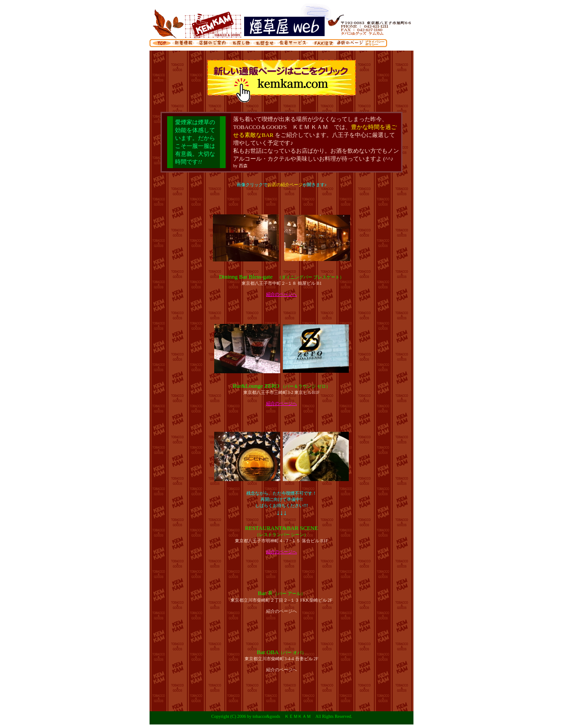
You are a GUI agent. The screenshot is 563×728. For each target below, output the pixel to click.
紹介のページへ (281, 294)
